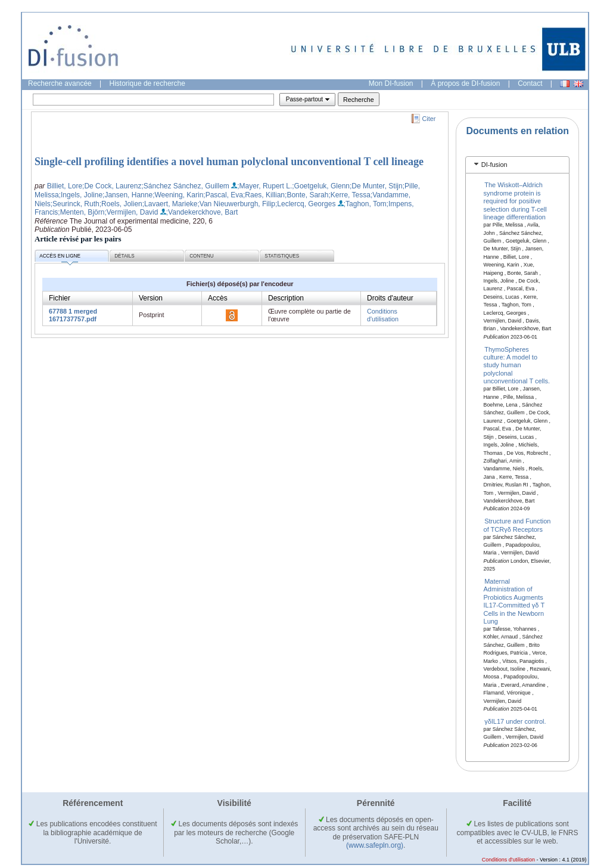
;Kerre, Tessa (349, 195)
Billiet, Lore (65, 186)
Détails (125, 256)
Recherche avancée (60, 83)
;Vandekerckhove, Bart (202, 212)
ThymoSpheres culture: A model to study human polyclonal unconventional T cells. (517, 365)
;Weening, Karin (178, 195)
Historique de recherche (147, 83)
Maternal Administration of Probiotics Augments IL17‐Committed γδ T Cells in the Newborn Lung (514, 601)
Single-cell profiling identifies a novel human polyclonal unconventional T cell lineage (229, 162)
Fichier (60, 298)
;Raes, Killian (264, 195)
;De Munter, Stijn (376, 186)
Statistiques (282, 256)
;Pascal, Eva (223, 195)
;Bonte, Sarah (306, 195)
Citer (429, 119)
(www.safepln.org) (375, 845)
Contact (530, 83)
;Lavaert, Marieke (170, 204)
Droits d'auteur (390, 298)
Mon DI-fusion (391, 83)
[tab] (517, 165)
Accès (218, 298)
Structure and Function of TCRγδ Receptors (517, 525)
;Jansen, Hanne (127, 195)
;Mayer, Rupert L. (264, 186)
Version (151, 298)
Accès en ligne (60, 258)
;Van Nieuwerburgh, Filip (236, 204)
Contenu (201, 256)
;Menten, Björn (81, 212)
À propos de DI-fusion (465, 83)
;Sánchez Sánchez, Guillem (185, 186)
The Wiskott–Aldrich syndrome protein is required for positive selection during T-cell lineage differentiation (515, 201)
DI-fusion (494, 165)
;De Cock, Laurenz (112, 186)
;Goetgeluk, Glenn (321, 186)
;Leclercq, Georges (305, 204)
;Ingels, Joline (81, 195)
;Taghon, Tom (365, 204)
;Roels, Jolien (121, 204)
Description (286, 298)
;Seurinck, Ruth (75, 204)
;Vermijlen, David (131, 212)
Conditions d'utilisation (383, 315)
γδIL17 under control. (515, 721)
